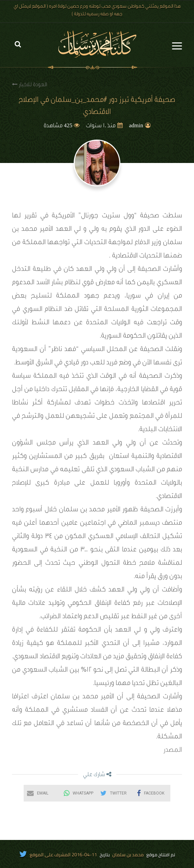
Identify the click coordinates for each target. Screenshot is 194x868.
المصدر (173, 751)
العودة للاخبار (29, 85)
